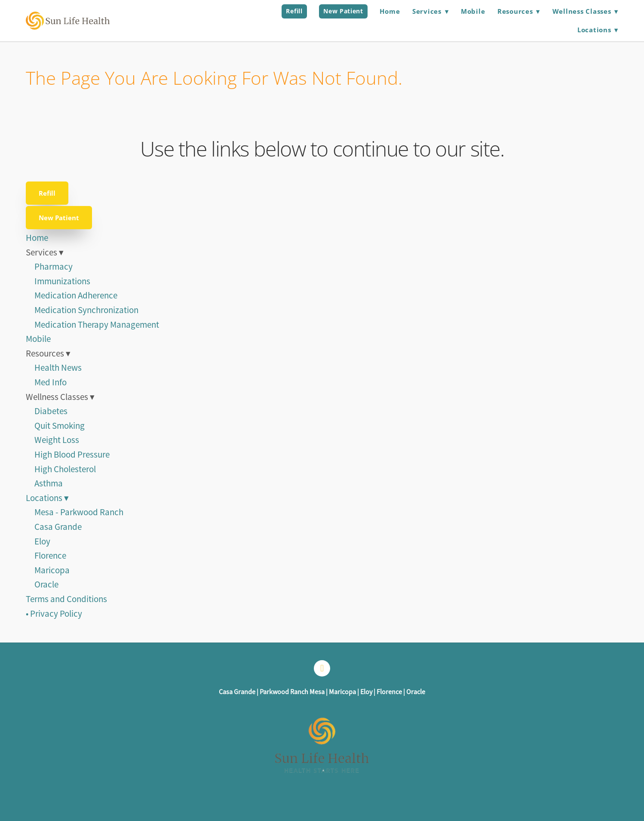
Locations (598, 30)
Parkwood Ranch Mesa (292, 692)
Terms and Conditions (66, 599)
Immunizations (62, 281)
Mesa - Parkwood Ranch (79, 512)
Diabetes (51, 411)
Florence (50, 556)
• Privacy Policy (54, 614)
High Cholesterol (65, 469)
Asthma (49, 483)
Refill (294, 11)
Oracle (46, 584)
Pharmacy (54, 267)
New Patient (343, 11)
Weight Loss (57, 440)
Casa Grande (58, 527)
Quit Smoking (60, 426)
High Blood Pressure (72, 455)
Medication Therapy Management (97, 325)
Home (390, 11)
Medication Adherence (76, 295)
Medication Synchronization (86, 310)
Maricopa (52, 570)
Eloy (42, 541)
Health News (58, 368)
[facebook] (322, 668)
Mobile (473, 11)
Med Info (51, 382)
